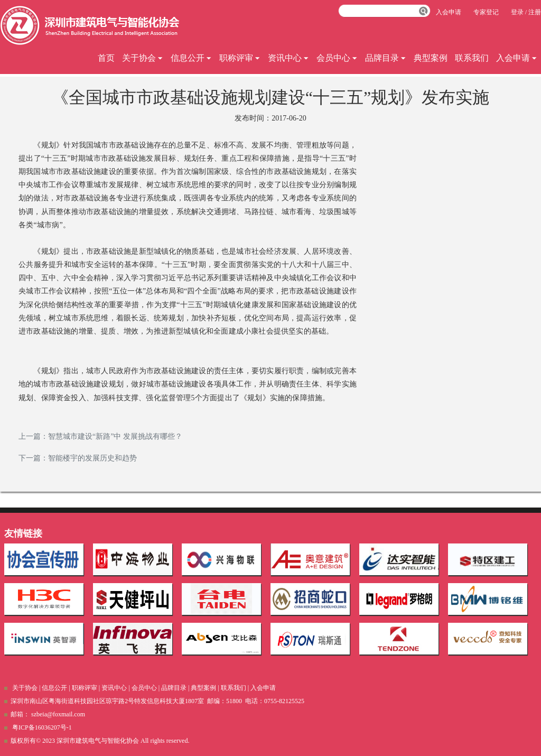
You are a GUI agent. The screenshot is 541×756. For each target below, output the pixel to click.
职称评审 (240, 58)
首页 (106, 58)
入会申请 (517, 58)
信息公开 (191, 58)
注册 (535, 12)
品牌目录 (386, 58)
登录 (517, 12)
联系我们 (472, 58)
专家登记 (486, 12)
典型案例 (431, 58)
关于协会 (143, 58)
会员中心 (337, 58)
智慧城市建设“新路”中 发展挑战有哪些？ (115, 436)
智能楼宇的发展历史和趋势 (92, 458)
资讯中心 (288, 58)
